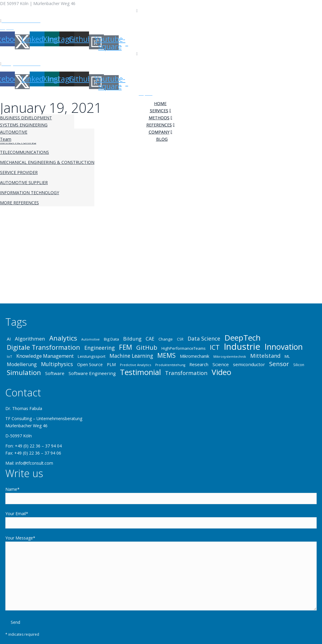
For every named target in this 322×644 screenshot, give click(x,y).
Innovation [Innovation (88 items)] (284, 347)
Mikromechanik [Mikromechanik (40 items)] (195, 356)
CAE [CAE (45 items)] (150, 339)
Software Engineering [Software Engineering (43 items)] (92, 373)
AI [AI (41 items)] (9, 339)
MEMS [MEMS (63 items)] (166, 355)
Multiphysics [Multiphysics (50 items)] (57, 364)
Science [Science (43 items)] (221, 364)
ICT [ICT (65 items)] (215, 347)
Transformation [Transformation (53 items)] (186, 373)
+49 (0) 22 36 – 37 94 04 (162, 11)
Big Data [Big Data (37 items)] (111, 339)
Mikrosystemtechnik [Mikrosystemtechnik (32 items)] (230, 356)
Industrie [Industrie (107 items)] (242, 346)
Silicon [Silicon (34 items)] (299, 365)
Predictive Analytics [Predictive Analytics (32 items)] (135, 365)
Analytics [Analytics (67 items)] (63, 338)
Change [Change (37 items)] (166, 339)
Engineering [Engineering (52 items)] (100, 348)
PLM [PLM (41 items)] (111, 364)
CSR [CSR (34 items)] (180, 339)
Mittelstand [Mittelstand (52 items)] (265, 356)
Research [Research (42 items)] (199, 364)
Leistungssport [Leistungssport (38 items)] (92, 356)
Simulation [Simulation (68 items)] (24, 373)
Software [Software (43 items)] (55, 373)
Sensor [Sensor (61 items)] (279, 364)
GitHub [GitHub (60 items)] (147, 347)
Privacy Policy (31, 28)
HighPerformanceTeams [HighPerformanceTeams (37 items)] (184, 348)
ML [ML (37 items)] (287, 356)
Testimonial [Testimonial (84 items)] (140, 372)
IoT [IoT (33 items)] (9, 356)
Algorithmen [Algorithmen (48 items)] (30, 339)
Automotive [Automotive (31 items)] (91, 339)
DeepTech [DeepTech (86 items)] (242, 338)
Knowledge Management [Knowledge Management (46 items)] (45, 356)
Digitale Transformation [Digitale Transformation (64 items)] (43, 347)
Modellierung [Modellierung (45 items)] (22, 364)
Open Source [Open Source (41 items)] (90, 364)
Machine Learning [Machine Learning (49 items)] (131, 356)
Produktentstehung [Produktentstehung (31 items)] (170, 365)
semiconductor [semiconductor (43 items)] (249, 364)
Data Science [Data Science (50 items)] (204, 338)
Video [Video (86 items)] (221, 372)
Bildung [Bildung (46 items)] (132, 339)
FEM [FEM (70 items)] (126, 347)
